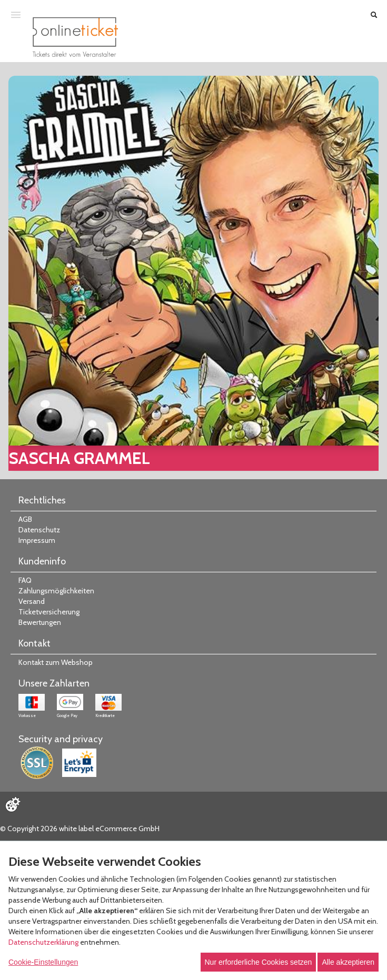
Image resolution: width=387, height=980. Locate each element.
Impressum (37, 540)
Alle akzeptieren (348, 962)
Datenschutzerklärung (43, 942)
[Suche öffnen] (374, 15)
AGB (25, 519)
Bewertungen (40, 622)
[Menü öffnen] (16, 14)
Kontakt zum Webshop (56, 662)
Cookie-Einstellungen (43, 962)
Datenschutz (39, 530)
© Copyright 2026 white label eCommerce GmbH (80, 829)
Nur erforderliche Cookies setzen (259, 962)
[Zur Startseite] (75, 37)
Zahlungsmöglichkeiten (56, 591)
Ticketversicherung (49, 612)
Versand (32, 601)
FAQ (25, 580)
